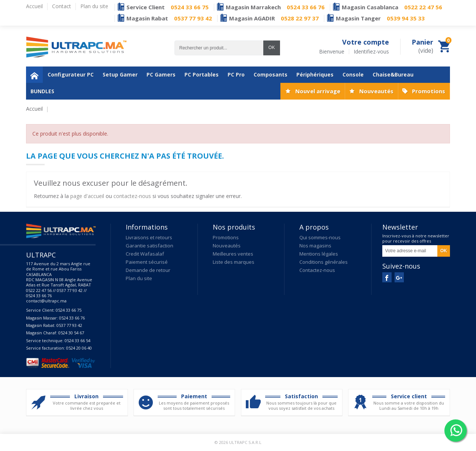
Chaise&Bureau (393, 74)
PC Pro (236, 74)
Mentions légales (319, 254)
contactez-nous (132, 196)
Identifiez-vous (371, 52)
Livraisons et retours (149, 237)
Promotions (429, 91)
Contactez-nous (317, 270)
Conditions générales (324, 262)
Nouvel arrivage (318, 91)
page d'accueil (87, 196)
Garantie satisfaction (149, 246)
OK (272, 48)
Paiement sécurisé (147, 262)
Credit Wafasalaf (145, 254)
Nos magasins (315, 246)
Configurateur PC (71, 74)
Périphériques (315, 74)
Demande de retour (148, 270)
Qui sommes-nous (320, 237)
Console (353, 74)
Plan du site (139, 278)
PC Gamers (161, 74)
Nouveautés (376, 91)
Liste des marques (234, 262)
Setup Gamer (120, 74)
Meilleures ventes (233, 254)
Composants (271, 74)
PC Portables (202, 74)
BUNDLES (42, 91)
